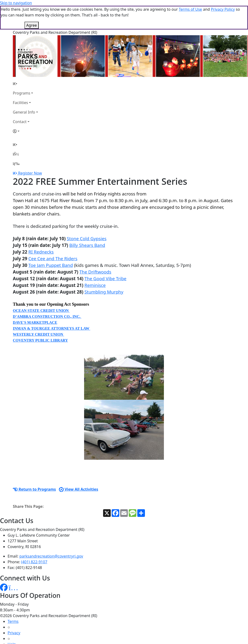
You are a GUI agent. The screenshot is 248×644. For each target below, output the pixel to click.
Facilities (20, 79)
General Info (24, 88)
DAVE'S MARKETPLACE (35, 299)
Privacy (14, 609)
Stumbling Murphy (104, 268)
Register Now (30, 149)
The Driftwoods (95, 248)
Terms (13, 598)
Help (12, 620)
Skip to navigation (16, 3)
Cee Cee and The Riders (53, 235)
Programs (21, 69)
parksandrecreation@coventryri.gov (51, 532)
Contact (20, 98)
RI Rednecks (41, 228)
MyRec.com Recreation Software (50, 641)
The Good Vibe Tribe (106, 255)
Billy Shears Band (87, 221)
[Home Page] (25, 60)
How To (14, 632)
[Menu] (16, 140)
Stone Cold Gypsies (87, 215)
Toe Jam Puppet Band (51, 241)
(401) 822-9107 (34, 538)
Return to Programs (34, 465)
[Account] (25, 107)
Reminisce (95, 261)
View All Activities (79, 465)
